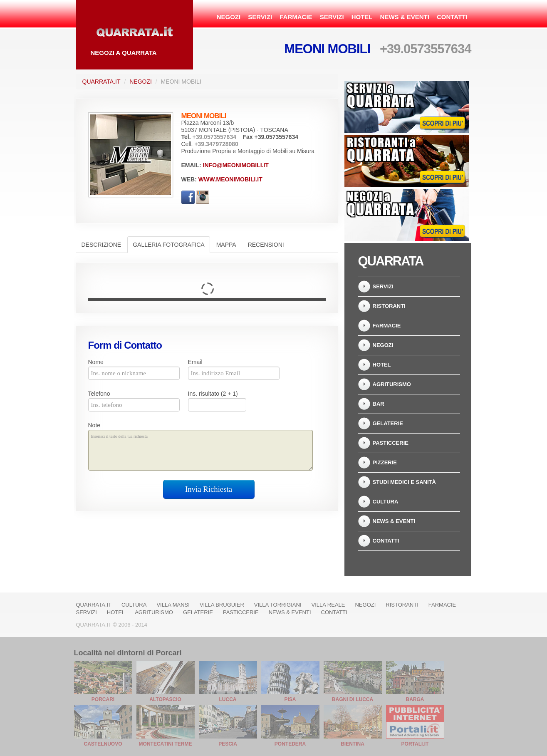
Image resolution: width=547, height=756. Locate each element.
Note (94, 425)
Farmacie (296, 17)
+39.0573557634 (426, 49)
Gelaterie (388, 423)
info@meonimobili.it (236, 165)
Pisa (290, 699)
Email (195, 362)
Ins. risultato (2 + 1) (213, 394)
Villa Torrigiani (278, 605)
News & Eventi (405, 17)
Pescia (228, 744)
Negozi (229, 17)
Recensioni (266, 245)
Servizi (260, 17)
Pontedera (290, 744)
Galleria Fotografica (168, 245)
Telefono (99, 394)
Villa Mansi (173, 605)
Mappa (226, 245)
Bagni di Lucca (353, 699)
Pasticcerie (391, 443)
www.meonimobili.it (230, 179)
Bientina (353, 744)
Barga (415, 699)
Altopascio (165, 699)
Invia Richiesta (209, 489)
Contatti (452, 17)
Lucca (228, 699)
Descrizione (101, 245)
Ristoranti (389, 306)
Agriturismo (392, 384)
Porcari (103, 699)
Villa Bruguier (222, 605)
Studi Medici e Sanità (404, 482)
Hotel (362, 17)
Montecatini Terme (166, 744)
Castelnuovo (103, 744)
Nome (96, 362)
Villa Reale (328, 605)
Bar (379, 404)
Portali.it (415, 744)
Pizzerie (385, 462)
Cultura (386, 502)
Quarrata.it (101, 82)
